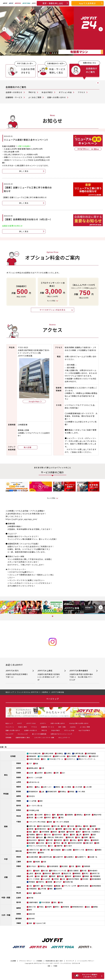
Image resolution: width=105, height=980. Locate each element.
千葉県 (19, 822)
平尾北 (41, 907)
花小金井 (69, 846)
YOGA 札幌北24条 (35, 753)
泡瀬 (30, 923)
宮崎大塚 (32, 914)
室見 (30, 910)
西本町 (69, 876)
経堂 (94, 835)
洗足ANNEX (58, 835)
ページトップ (52, 699)
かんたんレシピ (23, 734)
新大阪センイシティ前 (58, 871)
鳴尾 (51, 889)
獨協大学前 (98, 815)
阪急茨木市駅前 (74, 879)
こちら (92, 288)
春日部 (31, 817)
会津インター (48, 787)
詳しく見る (24, 171)
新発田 (72, 792)
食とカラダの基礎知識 (39, 734)
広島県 (19, 898)
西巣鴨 (60, 829)
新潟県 (19, 791)
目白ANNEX (33, 840)
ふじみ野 (40, 817)
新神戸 (37, 886)
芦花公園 (32, 837)
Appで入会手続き (87, 3)
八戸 (30, 763)
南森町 (37, 871)
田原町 (94, 826)
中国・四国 (6, 897)
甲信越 (6, 794)
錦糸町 (55, 832)
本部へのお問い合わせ (58, 723)
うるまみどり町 (40, 923)
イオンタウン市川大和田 (37, 822)
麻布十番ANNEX (44, 826)
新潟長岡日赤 (33, 792)
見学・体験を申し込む (53, 3)
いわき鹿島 (67, 787)
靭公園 (61, 876)
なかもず (59, 882)
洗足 (67, 835)
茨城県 (19, 801)
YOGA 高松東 (45, 902)
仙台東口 (49, 773)
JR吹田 (56, 879)
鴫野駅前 (77, 873)
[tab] (47, 53)
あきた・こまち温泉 (35, 777)
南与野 (88, 815)
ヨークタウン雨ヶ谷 (35, 806)
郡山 (38, 787)
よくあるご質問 (35, 97)
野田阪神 (78, 876)
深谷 (62, 817)
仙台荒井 (40, 773)
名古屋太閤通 (33, 857)
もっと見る (51, 301)
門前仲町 (71, 832)
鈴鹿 (30, 862)
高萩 (41, 801)
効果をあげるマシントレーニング (61, 734)
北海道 (13, 756)
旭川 (44, 759)
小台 (76, 829)
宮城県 (19, 773)
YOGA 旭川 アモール (56, 759)
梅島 (30, 832)
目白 (93, 837)
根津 (87, 826)
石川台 (48, 835)
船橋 (50, 822)
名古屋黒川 (70, 857)
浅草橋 (31, 829)
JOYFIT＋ (43, 723)
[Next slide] (101, 29)
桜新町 (87, 835)
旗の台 (40, 835)
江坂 (63, 879)
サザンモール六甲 (70, 886)
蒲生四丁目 (67, 873)
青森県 (19, 763)
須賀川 (31, 787)
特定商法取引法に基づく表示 (54, 961)
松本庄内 (32, 796)
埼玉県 (19, 816)
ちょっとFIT (10, 734)
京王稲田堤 (57, 850)
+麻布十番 (32, 826)
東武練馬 (32, 843)
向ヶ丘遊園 (68, 850)
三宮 (30, 886)
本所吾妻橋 (45, 832)
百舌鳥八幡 (69, 882)
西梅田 (87, 876)
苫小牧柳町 (73, 756)
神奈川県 (19, 851)
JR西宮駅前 (33, 889)
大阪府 (19, 876)
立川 (51, 846)
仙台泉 (31, 773)
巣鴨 (81, 840)
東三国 (45, 871)
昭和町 (53, 876)
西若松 (58, 787)
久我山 (74, 840)
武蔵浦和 (70, 815)
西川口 (48, 815)
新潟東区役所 (52, 792)
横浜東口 (90, 850)
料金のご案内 (23, 727)
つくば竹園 (32, 801)
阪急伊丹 (59, 889)
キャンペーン (10, 727)
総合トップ (9, 723)
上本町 (31, 876)
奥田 (30, 893)
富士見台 (41, 843)
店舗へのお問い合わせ (57, 97)
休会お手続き (47, 92)
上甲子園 (43, 889)
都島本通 (48, 873)
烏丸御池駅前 (54, 866)
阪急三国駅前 (74, 871)
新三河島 (68, 829)
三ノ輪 (91, 829)
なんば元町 (46, 879)
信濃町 (86, 837)
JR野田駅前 (96, 876)
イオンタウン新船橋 (62, 822)
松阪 (45, 862)
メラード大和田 (34, 879)
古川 (63, 773)
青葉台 (42, 853)
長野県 (19, 796)
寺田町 (45, 876)
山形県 (19, 782)
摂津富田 (32, 882)
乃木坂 (72, 826)
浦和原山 (79, 815)
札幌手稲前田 (91, 753)
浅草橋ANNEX (41, 829)
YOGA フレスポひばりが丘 (38, 846)
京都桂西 (87, 866)
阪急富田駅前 (96, 879)
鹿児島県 (19, 918)
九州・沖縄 (6, 915)
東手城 (31, 898)
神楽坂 (42, 840)
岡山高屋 (38, 893)
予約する (32, 92)
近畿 (6, 877)
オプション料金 (65, 92)
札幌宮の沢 (95, 756)
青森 (37, 763)
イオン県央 (81, 792)
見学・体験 (62, 727)
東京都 (19, 836)
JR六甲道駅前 (48, 886)
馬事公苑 (71, 837)
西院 (79, 866)
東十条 (52, 829)
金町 (37, 832)
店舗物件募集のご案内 (23, 737)
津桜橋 (37, 862)
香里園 (50, 882)
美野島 (95, 907)
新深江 (86, 873)
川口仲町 (40, 815)
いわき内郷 (78, 787)
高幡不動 (59, 846)
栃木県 (19, 805)
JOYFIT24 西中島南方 (81, 675)
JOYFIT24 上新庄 (49, 675)
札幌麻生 (60, 753)
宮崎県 (19, 914)
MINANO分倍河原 (76, 843)
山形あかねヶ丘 (34, 782)
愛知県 (19, 857)
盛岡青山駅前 (33, 768)
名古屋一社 (93, 857)
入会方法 (73, 727)
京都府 (19, 866)
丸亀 (61, 902)
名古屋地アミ (82, 857)
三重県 (19, 862)
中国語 (55, 966)
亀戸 (79, 832)
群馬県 (19, 810)
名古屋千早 (59, 857)
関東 (6, 826)
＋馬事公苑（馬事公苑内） (55, 837)
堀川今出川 (32, 866)
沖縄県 (19, 923)
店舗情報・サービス (14, 97)
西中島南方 (94, 871)
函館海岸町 (32, 756)
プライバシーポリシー (26, 961)
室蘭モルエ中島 (60, 756)
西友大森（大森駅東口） (93, 832)
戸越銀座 (32, 835)
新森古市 (57, 873)
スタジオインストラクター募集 (44, 737)
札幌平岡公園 (79, 753)
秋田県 (19, 777)
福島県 (19, 787)
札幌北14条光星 (34, 759)
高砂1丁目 (32, 907)
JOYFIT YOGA (31, 723)
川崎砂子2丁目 (34, 850)
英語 (49, 966)
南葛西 (63, 832)
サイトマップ (70, 961)
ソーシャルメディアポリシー (86, 961)
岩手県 (19, 768)
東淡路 (39, 873)
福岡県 (19, 908)
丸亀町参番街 (33, 902)
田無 (98, 843)
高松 (55, 902)
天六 (30, 871)
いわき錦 (88, 787)
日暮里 (84, 829)
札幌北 (68, 753)
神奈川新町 (32, 853)
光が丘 (50, 843)
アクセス (81, 92)
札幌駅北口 (84, 756)
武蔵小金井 (89, 843)
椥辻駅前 (65, 866)
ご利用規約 (39, 961)
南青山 (79, 826)
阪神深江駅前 (84, 886)
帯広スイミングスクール (87, 759)
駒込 (88, 840)
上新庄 (31, 873)
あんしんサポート (64, 737)
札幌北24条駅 (49, 753)
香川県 (19, 902)
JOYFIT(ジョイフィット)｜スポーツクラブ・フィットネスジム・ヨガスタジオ (57, 963)
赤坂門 (49, 907)
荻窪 (67, 840)
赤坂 (64, 826)
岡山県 (19, 893)
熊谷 (55, 817)
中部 (6, 859)
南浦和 (61, 815)
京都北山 (43, 866)
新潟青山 (63, 792)
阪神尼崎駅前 (96, 886)
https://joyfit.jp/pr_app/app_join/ (21, 519)
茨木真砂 (85, 879)
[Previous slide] (4, 29)
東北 (6, 775)
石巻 (57, 773)
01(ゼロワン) (71, 759)
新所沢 (48, 817)
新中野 (50, 840)
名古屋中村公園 (46, 857)
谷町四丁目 (96, 873)
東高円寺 (59, 840)
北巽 (38, 876)
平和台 (58, 843)
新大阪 (84, 871)
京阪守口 (41, 882)
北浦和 (31, 815)
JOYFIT (20, 723)
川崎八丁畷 (46, 850)
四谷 (79, 837)
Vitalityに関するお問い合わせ (79, 723)
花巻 (43, 768)
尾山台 (40, 837)
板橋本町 (96, 840)
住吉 (88, 907)
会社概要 (13, 961)
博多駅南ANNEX (78, 907)
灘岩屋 (58, 886)
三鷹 (65, 843)
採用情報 (8, 737)
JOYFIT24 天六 (17, 674)
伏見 (73, 866)
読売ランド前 (79, 850)
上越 (43, 792)
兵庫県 (19, 887)
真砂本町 (32, 919)
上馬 (80, 835)
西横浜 (99, 850)
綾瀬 (99, 829)
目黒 (73, 835)
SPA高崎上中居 (34, 810)
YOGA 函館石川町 (45, 756)
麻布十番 (56, 826)
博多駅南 (66, 907)
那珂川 (57, 907)
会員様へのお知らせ (14, 92)
